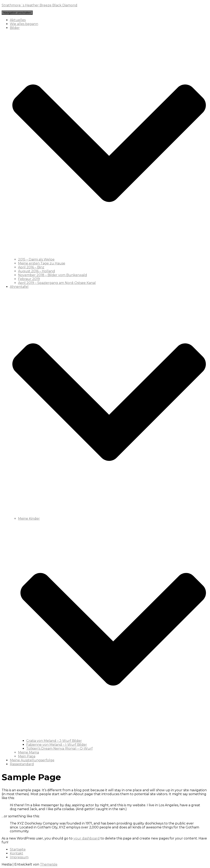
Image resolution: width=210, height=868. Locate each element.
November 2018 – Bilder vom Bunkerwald (52, 275)
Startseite (18, 849)
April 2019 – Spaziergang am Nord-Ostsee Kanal (57, 283)
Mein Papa (27, 756)
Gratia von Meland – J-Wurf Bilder (54, 741)
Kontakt (17, 853)
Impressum (19, 857)
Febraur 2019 (29, 279)
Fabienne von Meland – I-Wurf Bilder (57, 745)
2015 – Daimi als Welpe (36, 259)
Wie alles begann (24, 24)
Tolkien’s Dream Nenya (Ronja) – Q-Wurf (59, 748)
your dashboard (87, 838)
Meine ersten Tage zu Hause (42, 263)
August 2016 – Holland (37, 271)
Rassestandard (22, 764)
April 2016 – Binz (31, 267)
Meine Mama (29, 752)
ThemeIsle (49, 864)
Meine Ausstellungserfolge (32, 760)
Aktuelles (18, 20)
